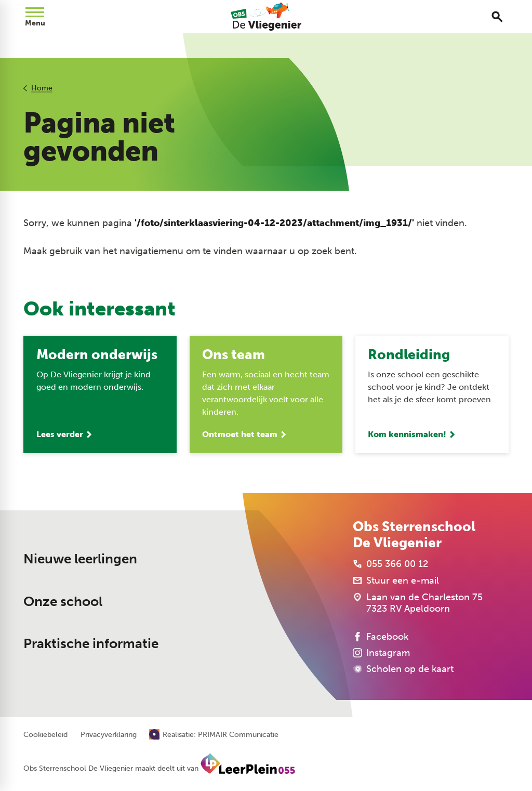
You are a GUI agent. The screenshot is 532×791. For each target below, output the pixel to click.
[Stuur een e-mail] (396, 581)
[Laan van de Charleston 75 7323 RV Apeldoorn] (418, 603)
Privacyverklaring (109, 735)
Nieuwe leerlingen (80, 559)
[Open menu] (35, 17)
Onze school (63, 602)
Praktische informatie (91, 644)
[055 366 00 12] (390, 564)
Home (42, 88)
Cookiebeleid (45, 735)
